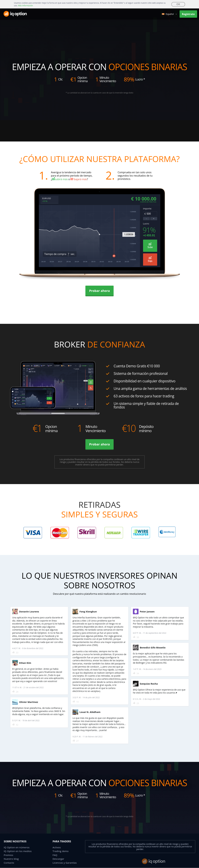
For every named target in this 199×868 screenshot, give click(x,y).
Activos (57, 848)
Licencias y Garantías (65, 863)
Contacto (9, 863)
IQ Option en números (17, 848)
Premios (8, 855)
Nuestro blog (11, 859)
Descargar (58, 859)
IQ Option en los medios (18, 852)
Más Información (26, 6)
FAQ (55, 855)
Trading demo (61, 852)
